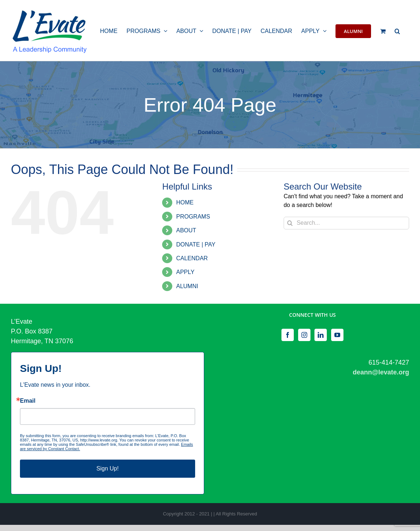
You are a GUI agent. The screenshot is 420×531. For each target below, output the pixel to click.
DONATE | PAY (196, 244)
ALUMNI (187, 286)
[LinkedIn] (321, 335)
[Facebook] (288, 335)
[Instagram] (304, 335)
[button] (397, 30)
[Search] (290, 223)
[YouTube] (337, 335)
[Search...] (346, 223)
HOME (185, 202)
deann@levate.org (381, 372)
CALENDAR (192, 258)
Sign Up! (108, 468)
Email (28, 401)
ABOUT (186, 230)
